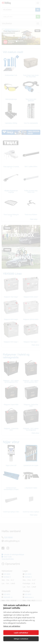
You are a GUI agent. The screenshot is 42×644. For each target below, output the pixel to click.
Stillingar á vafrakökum (21, 639)
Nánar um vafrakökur (12, 626)
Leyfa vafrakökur (21, 633)
